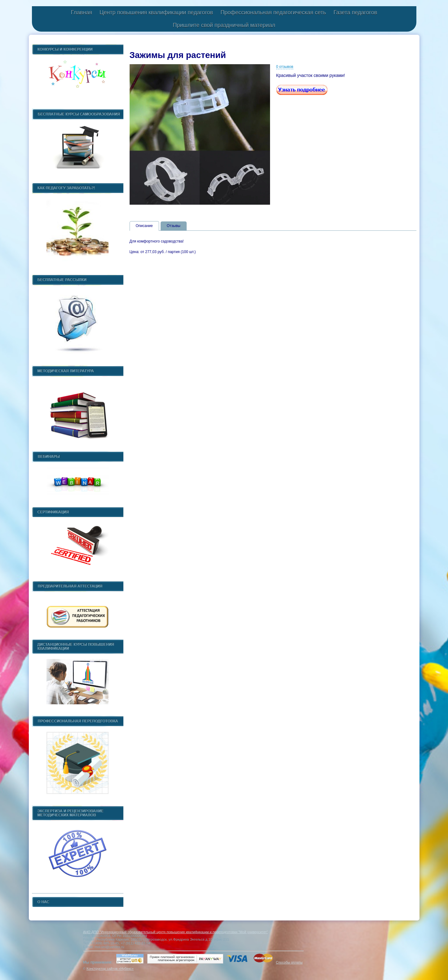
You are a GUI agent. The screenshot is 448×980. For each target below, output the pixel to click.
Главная (81, 12)
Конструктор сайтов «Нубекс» (110, 969)
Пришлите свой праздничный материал (224, 25)
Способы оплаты (289, 962)
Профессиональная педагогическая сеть (273, 12)
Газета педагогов (355, 12)
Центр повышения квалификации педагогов (156, 12)
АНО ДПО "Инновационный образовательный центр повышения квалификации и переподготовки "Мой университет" (175, 932)
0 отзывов (285, 67)
